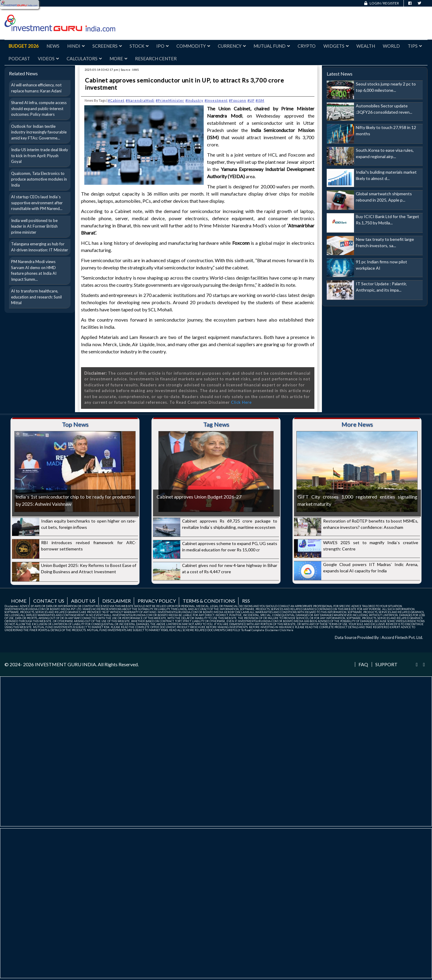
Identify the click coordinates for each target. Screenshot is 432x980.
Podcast (19, 58)
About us (83, 601)
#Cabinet (116, 100)
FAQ (363, 664)
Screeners (107, 46)
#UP (251, 100)
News (53, 46)
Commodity (193, 46)
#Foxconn (238, 100)
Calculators (84, 58)
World (391, 46)
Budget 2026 (24, 46)
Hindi (76, 46)
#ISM (260, 100)
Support (386, 664)
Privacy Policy (157, 601)
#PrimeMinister (170, 100)
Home (19, 601)
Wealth (366, 46)
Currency (232, 46)
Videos (48, 58)
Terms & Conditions (209, 601)
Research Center (156, 58)
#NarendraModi (140, 100)
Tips (415, 46)
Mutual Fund (272, 46)
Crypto (307, 46)
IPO (162, 46)
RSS (246, 601)
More (118, 58)
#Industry (194, 100)
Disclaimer (117, 601)
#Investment (216, 100)
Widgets (336, 46)
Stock (139, 46)
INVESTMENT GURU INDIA (65, 664)
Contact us (49, 601)
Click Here (241, 402)
